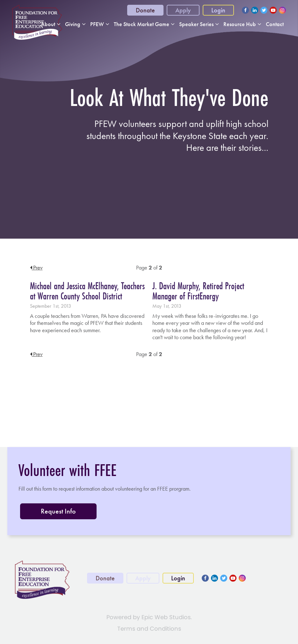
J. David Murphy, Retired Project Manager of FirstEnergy (198, 291)
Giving (73, 24)
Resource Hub (240, 24)
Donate (145, 10)
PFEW (97, 24)
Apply (183, 10)
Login (218, 10)
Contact (275, 24)
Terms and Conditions (149, 629)
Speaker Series (196, 24)
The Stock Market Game (142, 24)
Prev (36, 267)
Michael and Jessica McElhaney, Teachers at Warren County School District (87, 291)
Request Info (58, 511)
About (48, 24)
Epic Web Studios (166, 617)
